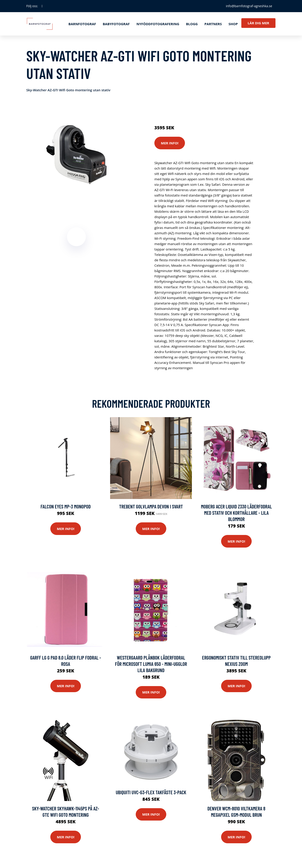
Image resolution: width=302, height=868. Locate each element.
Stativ (194, 109)
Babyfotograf (116, 24)
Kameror (181, 109)
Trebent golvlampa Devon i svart (151, 506)
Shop (233, 24)
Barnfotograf (82, 24)
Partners (213, 24)
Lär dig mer (258, 23)
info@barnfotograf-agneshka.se (249, 6)
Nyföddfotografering (158, 24)
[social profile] (42, 6)
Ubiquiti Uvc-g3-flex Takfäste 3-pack (151, 792)
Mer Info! (170, 143)
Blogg (192, 24)
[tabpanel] (76, 154)
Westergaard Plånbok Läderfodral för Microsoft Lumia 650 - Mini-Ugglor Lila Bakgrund (151, 664)
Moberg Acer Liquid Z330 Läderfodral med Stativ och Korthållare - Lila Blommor (236, 513)
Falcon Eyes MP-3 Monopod (66, 506)
